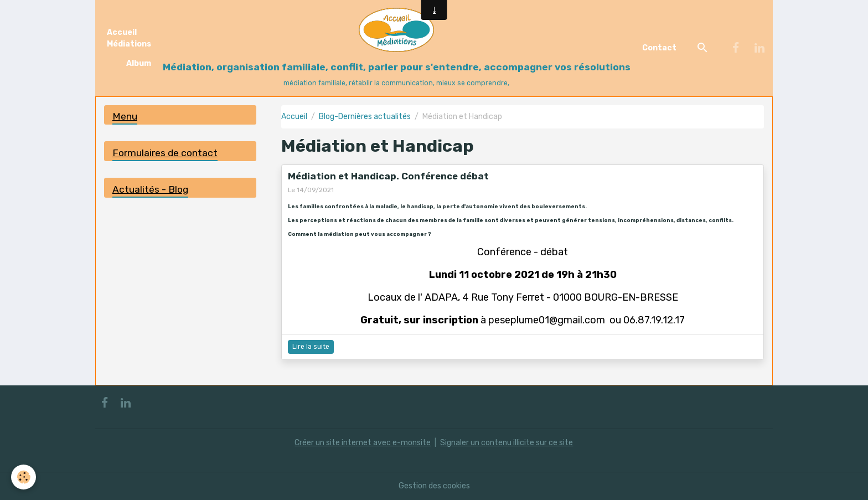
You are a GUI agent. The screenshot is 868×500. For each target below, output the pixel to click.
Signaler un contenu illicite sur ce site (507, 443)
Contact (659, 48)
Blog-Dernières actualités (365, 117)
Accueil (294, 117)
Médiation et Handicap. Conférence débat (388, 176)
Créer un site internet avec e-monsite (363, 443)
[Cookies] (24, 477)
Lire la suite (311, 347)
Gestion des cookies (434, 486)
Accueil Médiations (129, 38)
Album (139, 63)
